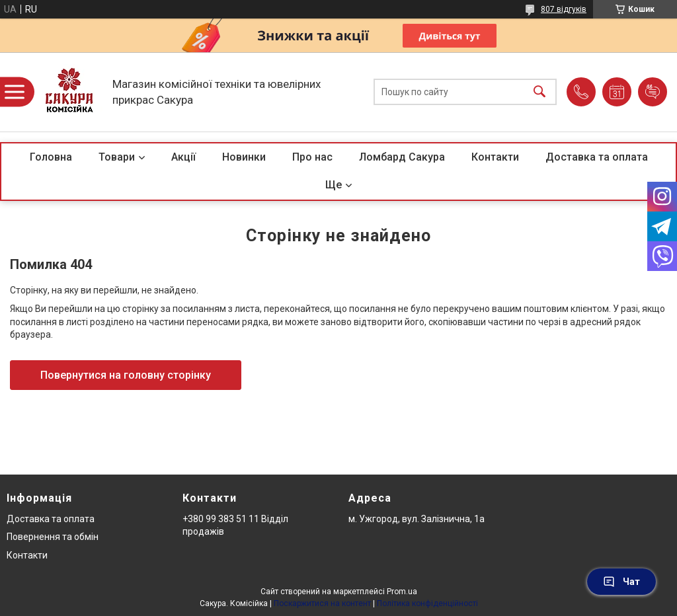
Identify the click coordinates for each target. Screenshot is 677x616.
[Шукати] (539, 92)
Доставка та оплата (597, 157)
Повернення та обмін (53, 537)
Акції (183, 157)
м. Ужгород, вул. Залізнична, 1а (417, 519)
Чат (621, 582)
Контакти (495, 157)
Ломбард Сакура (402, 157)
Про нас (312, 157)
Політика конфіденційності (427, 603)
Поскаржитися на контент (322, 603)
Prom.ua (402, 592)
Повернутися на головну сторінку (126, 375)
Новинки (244, 157)
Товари (117, 157)
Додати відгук (653, 92)
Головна (51, 157)
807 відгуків (564, 9)
